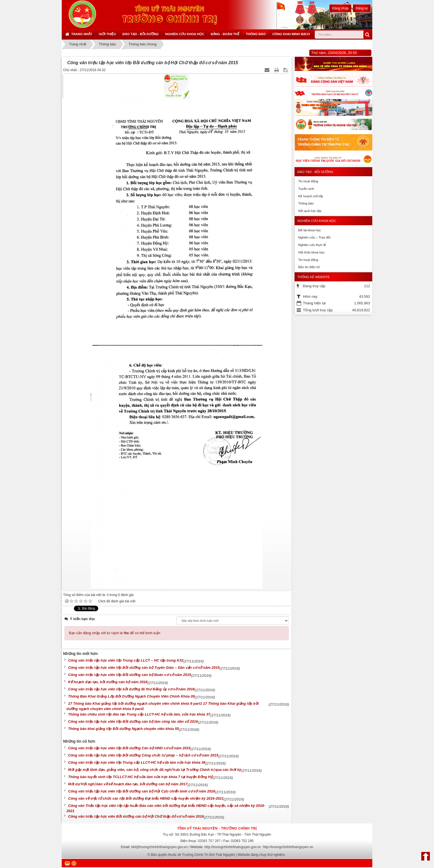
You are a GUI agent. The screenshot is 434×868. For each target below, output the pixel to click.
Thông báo (256, 34)
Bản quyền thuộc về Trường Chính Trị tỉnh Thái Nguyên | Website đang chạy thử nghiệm (218, 855)
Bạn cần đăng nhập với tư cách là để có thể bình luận (115, 633)
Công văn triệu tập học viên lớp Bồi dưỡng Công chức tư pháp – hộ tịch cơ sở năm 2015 (143, 755)
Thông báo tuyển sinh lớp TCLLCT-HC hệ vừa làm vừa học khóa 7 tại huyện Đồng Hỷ (140, 777)
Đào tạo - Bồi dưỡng (140, 34)
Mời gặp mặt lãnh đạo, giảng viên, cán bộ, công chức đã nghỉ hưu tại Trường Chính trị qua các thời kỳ (155, 770)
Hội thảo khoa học (311, 252)
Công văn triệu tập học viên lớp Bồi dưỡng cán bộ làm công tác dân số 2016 (133, 721)
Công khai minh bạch (291, 34)
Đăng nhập (340, 8)
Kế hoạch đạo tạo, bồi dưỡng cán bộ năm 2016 (108, 682)
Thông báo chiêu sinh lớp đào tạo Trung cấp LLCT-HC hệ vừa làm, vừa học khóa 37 (139, 714)
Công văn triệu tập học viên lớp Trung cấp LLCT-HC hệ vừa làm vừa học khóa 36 (137, 762)
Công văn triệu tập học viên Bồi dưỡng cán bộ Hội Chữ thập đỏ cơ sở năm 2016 (136, 816)
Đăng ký (362, 8)
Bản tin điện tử (309, 267)
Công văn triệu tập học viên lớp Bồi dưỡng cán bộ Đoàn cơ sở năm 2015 (130, 675)
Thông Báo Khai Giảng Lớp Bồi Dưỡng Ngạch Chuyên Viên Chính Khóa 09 (131, 696)
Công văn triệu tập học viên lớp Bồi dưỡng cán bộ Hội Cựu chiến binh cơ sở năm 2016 (142, 791)
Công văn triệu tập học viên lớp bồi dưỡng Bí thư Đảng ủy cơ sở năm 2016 (131, 689)
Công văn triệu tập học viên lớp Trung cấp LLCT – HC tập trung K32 (126, 660)
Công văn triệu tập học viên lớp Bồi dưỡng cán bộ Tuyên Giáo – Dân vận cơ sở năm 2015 (144, 668)
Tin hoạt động (308, 181)
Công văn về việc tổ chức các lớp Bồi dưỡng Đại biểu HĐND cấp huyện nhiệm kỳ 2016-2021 (146, 798)
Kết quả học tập (310, 211)
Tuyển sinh (306, 189)
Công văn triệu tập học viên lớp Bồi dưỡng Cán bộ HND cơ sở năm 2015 (129, 748)
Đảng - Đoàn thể (225, 34)
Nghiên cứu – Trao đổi (314, 237)
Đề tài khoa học (309, 230)
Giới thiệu (107, 34)
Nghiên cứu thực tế (312, 245)
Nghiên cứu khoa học (185, 34)
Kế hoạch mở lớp (311, 196)
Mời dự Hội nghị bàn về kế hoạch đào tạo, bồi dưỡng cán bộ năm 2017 (128, 784)
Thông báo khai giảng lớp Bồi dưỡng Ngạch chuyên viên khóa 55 (123, 729)
